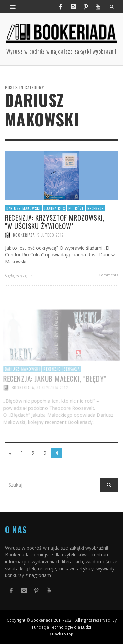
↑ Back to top (62, 634)
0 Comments (107, 275)
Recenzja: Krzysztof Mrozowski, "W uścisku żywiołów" (55, 222)
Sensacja (72, 377)
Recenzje (95, 208)
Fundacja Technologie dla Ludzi (61, 627)
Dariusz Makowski (23, 208)
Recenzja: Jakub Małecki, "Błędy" (55, 386)
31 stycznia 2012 (52, 396)
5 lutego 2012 (51, 235)
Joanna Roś (54, 208)
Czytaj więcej (19, 275)
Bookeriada (24, 235)
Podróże (76, 208)
